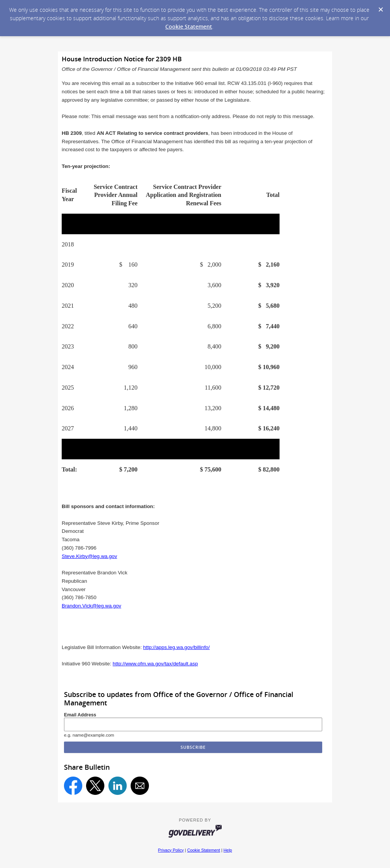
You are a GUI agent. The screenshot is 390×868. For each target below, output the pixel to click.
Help (228, 850)
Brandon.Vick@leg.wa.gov (91, 606)
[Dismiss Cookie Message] (380, 7)
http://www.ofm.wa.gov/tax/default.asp (155, 664)
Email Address (80, 715)
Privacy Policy (171, 850)
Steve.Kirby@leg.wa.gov (89, 556)
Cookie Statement (189, 26)
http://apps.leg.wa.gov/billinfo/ (177, 647)
